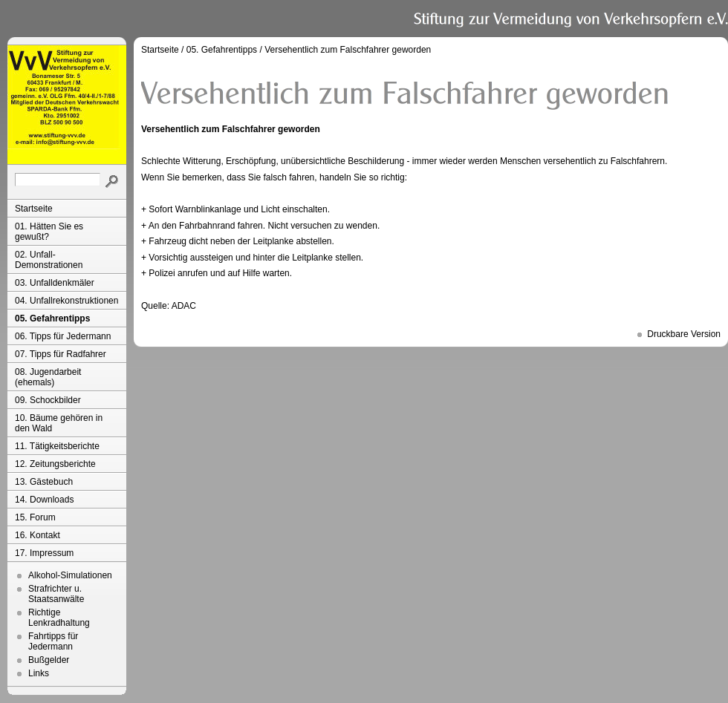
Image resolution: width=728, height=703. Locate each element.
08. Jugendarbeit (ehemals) (48, 377)
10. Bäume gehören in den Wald (59, 423)
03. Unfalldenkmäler (55, 283)
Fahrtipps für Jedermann (53, 641)
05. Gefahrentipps (52, 318)
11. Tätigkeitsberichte (57, 446)
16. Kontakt (38, 535)
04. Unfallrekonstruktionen (66, 301)
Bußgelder (49, 660)
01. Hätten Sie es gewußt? (49, 232)
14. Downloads (44, 500)
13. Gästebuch (44, 482)
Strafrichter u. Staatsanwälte (56, 594)
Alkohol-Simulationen (70, 575)
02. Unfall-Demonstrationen (49, 260)
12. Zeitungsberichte (55, 464)
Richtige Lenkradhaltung (59, 618)
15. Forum (35, 517)
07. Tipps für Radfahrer (61, 354)
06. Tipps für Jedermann (63, 336)
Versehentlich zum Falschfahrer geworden (348, 50)
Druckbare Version (684, 334)
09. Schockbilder (48, 400)
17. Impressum (44, 553)
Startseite (34, 209)
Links (39, 673)
